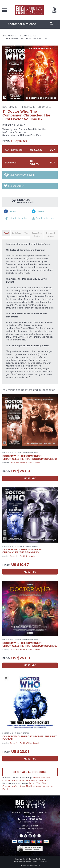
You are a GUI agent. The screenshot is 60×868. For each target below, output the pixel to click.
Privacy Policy (19, 862)
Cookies (28, 862)
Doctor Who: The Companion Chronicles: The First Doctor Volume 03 (30, 644)
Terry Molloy (31, 556)
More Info (30, 478)
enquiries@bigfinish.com (33, 828)
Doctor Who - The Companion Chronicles (26, 39)
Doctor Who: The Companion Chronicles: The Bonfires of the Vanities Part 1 (28, 786)
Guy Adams (20, 132)
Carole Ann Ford (17, 463)
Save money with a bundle (22, 175)
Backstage (17, 233)
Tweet (41, 211)
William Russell (32, 743)
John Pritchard (20, 129)
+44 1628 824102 (35, 819)
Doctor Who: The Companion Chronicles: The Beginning (22, 551)
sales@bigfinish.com (33, 822)
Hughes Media (34, 865)
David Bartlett (35, 129)
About (6, 233)
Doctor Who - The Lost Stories (16, 733)
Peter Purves (37, 135)
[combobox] (26, 24)
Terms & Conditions (40, 862)
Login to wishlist (16, 186)
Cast (26, 233)
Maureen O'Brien (19, 135)
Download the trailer (46, 218)
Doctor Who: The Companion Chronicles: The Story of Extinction (26, 779)
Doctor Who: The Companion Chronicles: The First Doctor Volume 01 (30, 457)
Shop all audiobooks (30, 772)
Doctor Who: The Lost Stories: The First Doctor (30, 738)
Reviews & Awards (51, 234)
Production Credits (37, 234)
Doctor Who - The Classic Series (20, 36)
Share (13, 211)
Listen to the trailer (18, 218)
